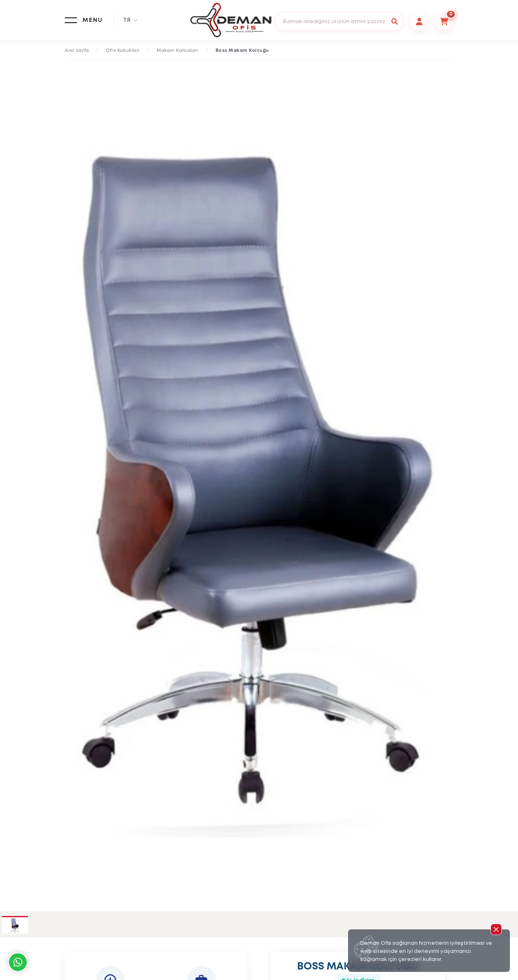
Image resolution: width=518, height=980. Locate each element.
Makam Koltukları (177, 51)
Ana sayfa (77, 51)
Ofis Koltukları (123, 51)
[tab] (15, 925)
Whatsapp (18, 962)
